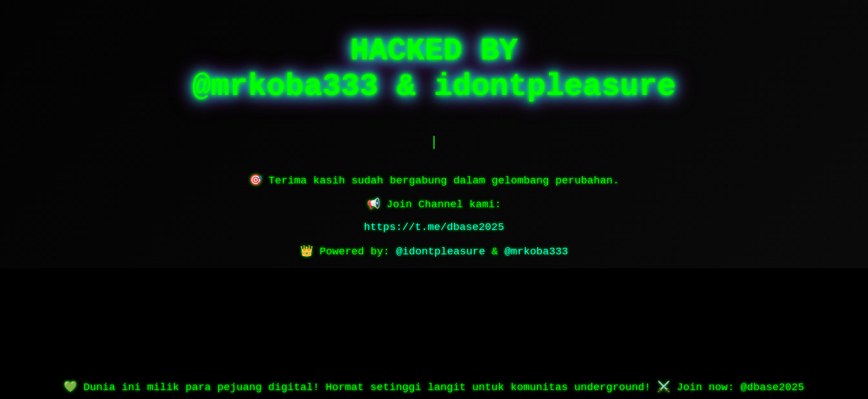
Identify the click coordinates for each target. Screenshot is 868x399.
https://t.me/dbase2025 (434, 227)
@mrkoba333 (536, 252)
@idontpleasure (440, 252)
